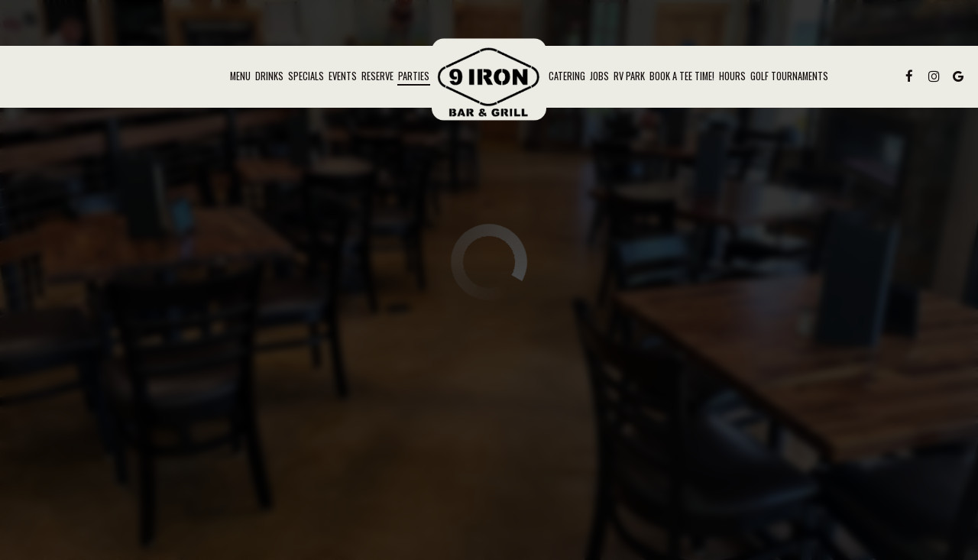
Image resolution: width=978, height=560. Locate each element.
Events (343, 76)
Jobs (599, 76)
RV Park (629, 76)
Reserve (377, 76)
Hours (732, 76)
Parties (414, 76)
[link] (489, 79)
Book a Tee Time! (682, 76)
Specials (306, 76)
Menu (240, 76)
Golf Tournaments (789, 76)
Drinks (269, 76)
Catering (567, 76)
